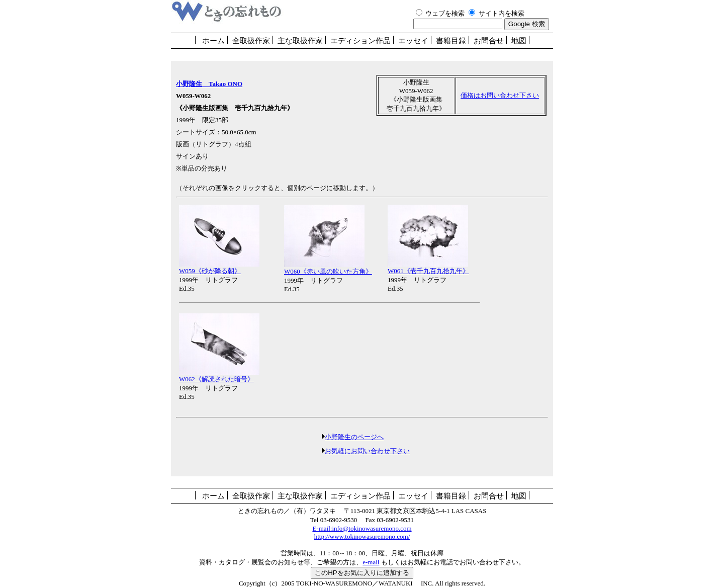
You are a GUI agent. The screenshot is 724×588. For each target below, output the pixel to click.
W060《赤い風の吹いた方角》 (328, 268)
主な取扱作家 (300, 41)
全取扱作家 (251, 41)
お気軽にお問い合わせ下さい (367, 451)
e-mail (371, 562)
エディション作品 (360, 41)
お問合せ (489, 41)
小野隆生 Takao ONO (209, 84)
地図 (519, 41)
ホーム (213, 41)
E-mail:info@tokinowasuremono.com (362, 528)
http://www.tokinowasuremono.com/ (362, 536)
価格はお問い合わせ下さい (500, 95)
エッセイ (413, 41)
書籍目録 (451, 41)
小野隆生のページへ (352, 437)
